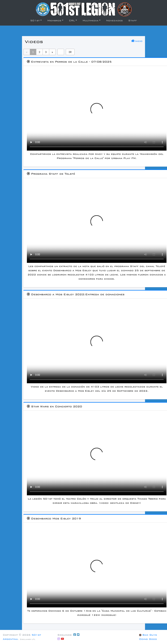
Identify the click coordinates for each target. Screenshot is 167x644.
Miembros (54, 20)
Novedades (114, 20)
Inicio (137, 41)
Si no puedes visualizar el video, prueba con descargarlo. (97, 111)
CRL (72, 20)
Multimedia (90, 20)
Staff (133, 20)
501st (35, 20)
